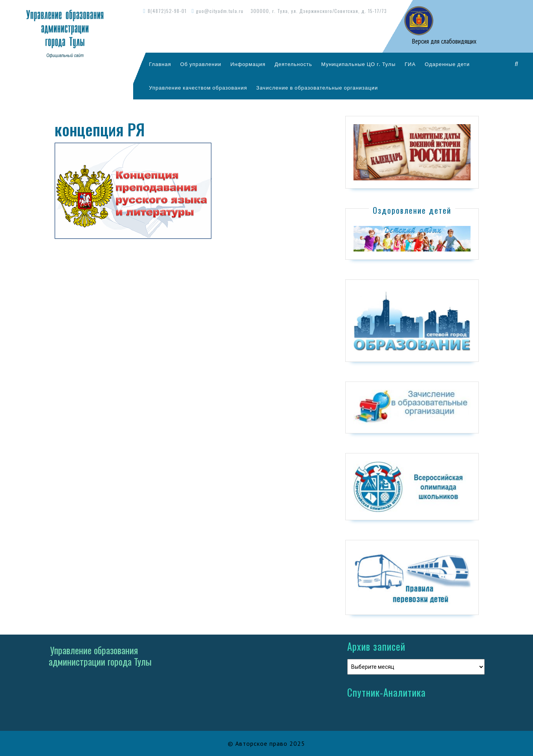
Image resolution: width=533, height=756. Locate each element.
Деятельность (293, 64)
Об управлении (201, 64)
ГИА (410, 64)
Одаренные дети (447, 64)
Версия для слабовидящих (443, 41)
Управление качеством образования (198, 88)
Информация (248, 64)
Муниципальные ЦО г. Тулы (359, 64)
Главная (160, 64)
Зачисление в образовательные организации (317, 88)
